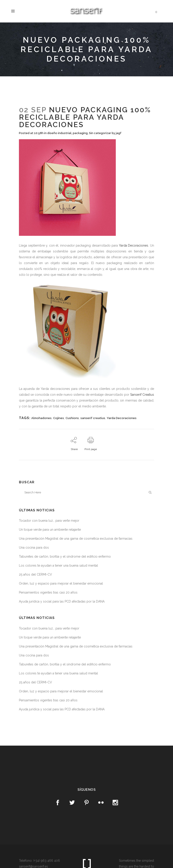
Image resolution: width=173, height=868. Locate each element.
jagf (119, 133)
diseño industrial (59, 133)
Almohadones (41, 418)
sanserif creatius (93, 418)
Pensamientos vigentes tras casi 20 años (48, 592)
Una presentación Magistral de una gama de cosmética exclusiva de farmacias (76, 539)
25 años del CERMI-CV (35, 574)
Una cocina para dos (34, 548)
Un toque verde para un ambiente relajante (50, 530)
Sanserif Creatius (142, 395)
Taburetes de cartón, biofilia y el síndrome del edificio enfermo (65, 557)
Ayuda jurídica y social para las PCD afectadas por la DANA (62, 601)
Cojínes (59, 418)
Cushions (72, 418)
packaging (80, 133)
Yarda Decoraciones (134, 245)
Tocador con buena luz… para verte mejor (49, 521)
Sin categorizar (100, 133)
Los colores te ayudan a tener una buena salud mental (58, 565)
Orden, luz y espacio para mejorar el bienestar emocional (61, 583)
